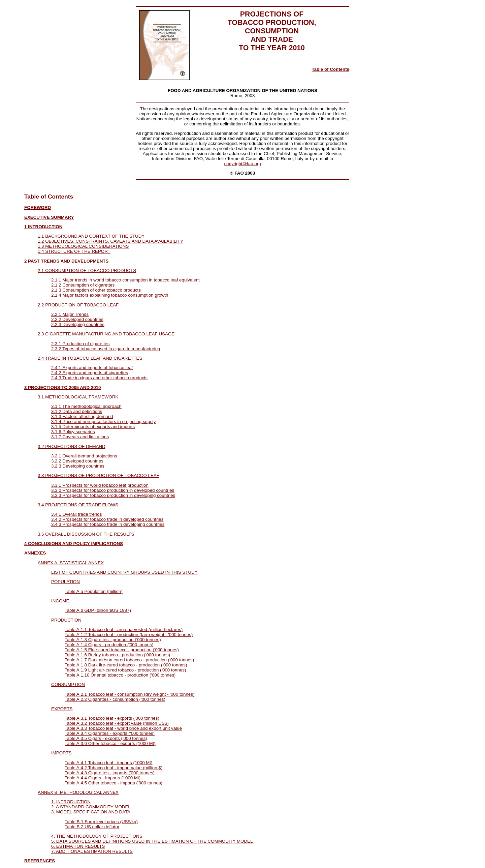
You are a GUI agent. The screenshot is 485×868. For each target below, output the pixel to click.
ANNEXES (35, 553)
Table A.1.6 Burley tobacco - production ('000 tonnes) (117, 655)
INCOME (60, 601)
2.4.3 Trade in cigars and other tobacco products (99, 378)
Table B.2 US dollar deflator (92, 827)
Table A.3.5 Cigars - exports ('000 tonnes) (106, 738)
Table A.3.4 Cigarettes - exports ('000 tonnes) (110, 733)
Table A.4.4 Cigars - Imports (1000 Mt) (103, 778)
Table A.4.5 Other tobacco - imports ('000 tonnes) (114, 783)
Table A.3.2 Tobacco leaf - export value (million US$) (117, 723)
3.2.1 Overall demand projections (84, 456)
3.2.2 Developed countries (77, 461)
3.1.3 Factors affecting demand (82, 416)
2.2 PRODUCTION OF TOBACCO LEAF (78, 305)
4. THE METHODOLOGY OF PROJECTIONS (97, 836)
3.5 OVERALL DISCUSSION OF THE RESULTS (86, 534)
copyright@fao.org (242, 164)
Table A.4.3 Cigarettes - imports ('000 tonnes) (110, 773)
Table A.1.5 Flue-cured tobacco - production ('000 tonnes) (122, 650)
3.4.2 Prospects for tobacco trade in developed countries (107, 519)
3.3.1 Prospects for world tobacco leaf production (100, 485)
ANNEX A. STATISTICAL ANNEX (71, 563)
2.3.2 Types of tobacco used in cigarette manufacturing (106, 349)
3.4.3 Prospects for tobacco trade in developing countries (108, 524)
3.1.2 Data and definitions (77, 411)
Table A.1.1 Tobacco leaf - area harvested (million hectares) (124, 630)
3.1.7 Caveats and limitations (80, 437)
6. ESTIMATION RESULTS (78, 846)
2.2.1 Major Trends (70, 314)
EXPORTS (62, 709)
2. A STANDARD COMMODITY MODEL (91, 807)
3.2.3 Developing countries (78, 466)
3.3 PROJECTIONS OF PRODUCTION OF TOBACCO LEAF (99, 475)
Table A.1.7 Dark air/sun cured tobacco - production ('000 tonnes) (129, 660)
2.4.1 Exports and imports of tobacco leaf (92, 368)
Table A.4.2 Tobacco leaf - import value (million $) (114, 768)
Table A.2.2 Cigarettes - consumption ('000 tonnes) (115, 699)
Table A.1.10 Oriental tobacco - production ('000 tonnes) (120, 675)
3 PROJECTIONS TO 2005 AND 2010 (62, 387)
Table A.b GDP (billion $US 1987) (98, 610)
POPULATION (66, 582)
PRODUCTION (66, 620)
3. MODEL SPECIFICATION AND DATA (91, 812)
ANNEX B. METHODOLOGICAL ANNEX (78, 792)
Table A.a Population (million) (94, 591)
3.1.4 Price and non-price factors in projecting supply (103, 422)
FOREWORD (38, 207)
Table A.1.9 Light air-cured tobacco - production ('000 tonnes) (125, 670)
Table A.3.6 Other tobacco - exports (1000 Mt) (110, 743)
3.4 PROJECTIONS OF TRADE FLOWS (78, 505)
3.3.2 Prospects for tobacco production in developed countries (113, 490)
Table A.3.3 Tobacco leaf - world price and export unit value (123, 728)
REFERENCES (40, 861)
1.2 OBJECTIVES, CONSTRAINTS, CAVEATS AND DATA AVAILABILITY (110, 241)
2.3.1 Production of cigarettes (80, 344)
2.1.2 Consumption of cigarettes (83, 285)
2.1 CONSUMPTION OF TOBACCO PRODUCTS (87, 271)
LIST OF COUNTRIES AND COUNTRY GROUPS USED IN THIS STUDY (124, 572)
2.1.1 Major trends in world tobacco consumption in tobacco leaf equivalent (125, 280)
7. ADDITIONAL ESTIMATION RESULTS (92, 851)
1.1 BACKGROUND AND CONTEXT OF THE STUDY (91, 236)
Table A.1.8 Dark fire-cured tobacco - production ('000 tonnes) (126, 665)
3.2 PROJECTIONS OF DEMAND (72, 446)
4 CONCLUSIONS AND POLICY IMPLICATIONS (74, 544)
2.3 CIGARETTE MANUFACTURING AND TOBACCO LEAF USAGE (106, 334)
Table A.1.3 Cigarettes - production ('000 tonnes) (113, 640)
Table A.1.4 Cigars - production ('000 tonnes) (109, 645)
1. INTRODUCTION (71, 802)
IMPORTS (61, 753)
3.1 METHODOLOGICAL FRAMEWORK (78, 397)
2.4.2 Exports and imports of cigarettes (90, 373)
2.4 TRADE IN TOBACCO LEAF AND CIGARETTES (90, 358)
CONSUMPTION (68, 684)
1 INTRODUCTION (43, 227)
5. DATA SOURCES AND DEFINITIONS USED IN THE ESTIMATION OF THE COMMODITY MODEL (152, 841)
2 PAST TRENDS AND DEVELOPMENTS (66, 261)
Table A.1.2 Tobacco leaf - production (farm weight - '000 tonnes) (129, 635)
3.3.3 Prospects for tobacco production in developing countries (113, 495)
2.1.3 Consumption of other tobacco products (96, 290)
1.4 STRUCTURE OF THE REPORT (74, 251)
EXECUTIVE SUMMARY (49, 217)
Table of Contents (330, 69)
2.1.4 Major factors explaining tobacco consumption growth (110, 295)
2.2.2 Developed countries (77, 319)
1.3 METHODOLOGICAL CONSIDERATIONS (83, 246)
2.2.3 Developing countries (78, 324)
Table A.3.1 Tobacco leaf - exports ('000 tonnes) (112, 718)
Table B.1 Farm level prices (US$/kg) (101, 822)
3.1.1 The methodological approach (86, 406)
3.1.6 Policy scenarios (73, 432)
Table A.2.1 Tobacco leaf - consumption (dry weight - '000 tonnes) (130, 694)
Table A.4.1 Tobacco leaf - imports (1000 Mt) (109, 763)
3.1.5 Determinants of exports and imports (93, 427)
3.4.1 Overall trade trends (76, 514)
